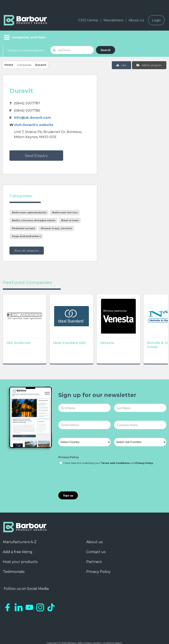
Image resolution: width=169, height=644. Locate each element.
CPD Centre (88, 20)
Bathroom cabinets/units (29, 212)
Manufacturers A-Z (20, 528)
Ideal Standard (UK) (47, 333)
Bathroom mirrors (65, 212)
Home (9, 65)
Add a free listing (18, 538)
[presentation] (92, 465)
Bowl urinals (70, 220)
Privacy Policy (69, 444)
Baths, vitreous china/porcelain (34, 220)
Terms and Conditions (115, 449)
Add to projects (149, 65)
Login (156, 20)
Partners (94, 548)
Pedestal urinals (23, 228)
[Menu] (24, 37)
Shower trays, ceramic (56, 228)
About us (94, 528)
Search (106, 50)
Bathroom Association (150, 331)
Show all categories (27, 250)
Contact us (96, 538)
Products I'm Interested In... (27, 50)
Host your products (20, 548)
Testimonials (14, 558)
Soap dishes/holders (26, 236)
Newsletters (113, 20)
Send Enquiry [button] (36, 155)
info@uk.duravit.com (32, 117)
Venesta (80, 329)
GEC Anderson (15, 331)
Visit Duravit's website (34, 125)
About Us (136, 20)
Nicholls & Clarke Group (117, 331)
